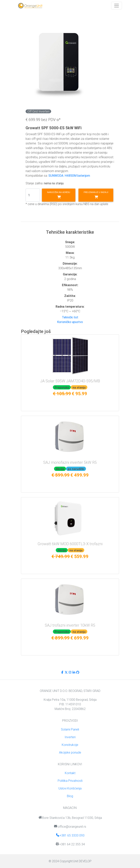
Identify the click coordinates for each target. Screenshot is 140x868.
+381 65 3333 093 (70, 835)
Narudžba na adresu (59, 195)
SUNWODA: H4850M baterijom (69, 176)
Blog (70, 796)
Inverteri (70, 737)
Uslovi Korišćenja (70, 788)
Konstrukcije (70, 745)
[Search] (33, 195)
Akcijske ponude (70, 752)
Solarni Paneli (70, 729)
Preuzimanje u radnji (96, 195)
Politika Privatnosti (70, 781)
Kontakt (70, 773)
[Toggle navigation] (117, 6)
